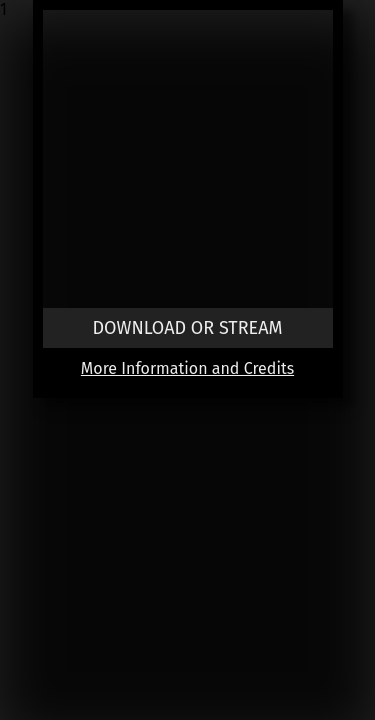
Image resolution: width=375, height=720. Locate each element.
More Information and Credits (187, 368)
